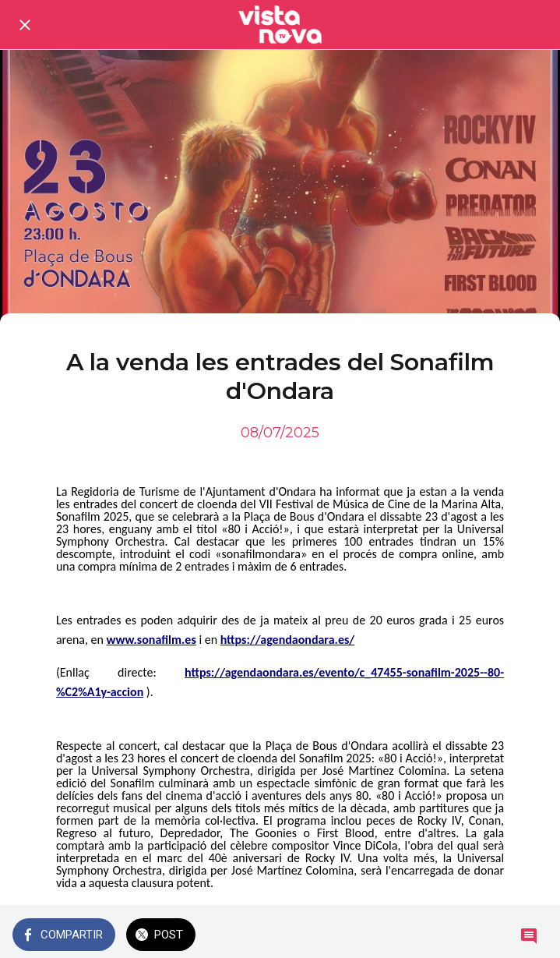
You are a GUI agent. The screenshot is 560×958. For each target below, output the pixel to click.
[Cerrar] (25, 25)
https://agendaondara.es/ (288, 640)
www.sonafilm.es (151, 640)
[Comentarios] (529, 936)
